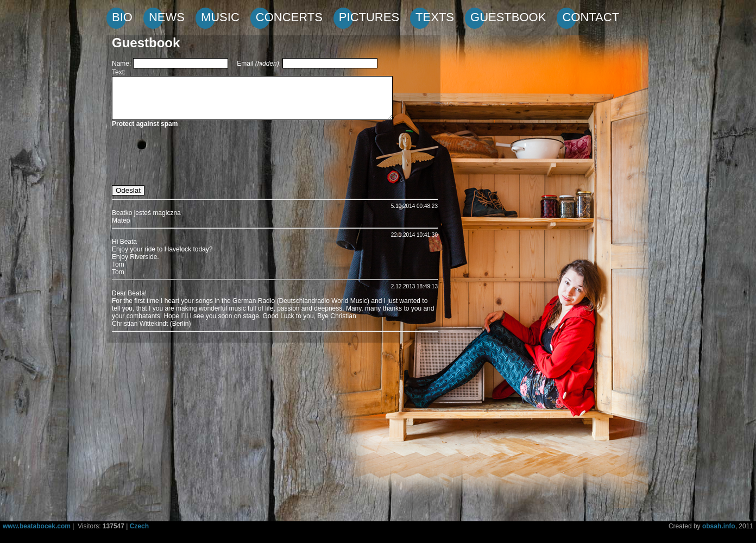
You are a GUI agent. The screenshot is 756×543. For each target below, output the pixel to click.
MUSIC (220, 17)
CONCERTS (289, 17)
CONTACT (591, 17)
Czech (139, 526)
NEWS (167, 17)
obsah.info (719, 526)
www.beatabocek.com (37, 526)
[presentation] (194, 157)
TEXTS (435, 17)
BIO (122, 17)
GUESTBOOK (508, 17)
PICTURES (369, 17)
